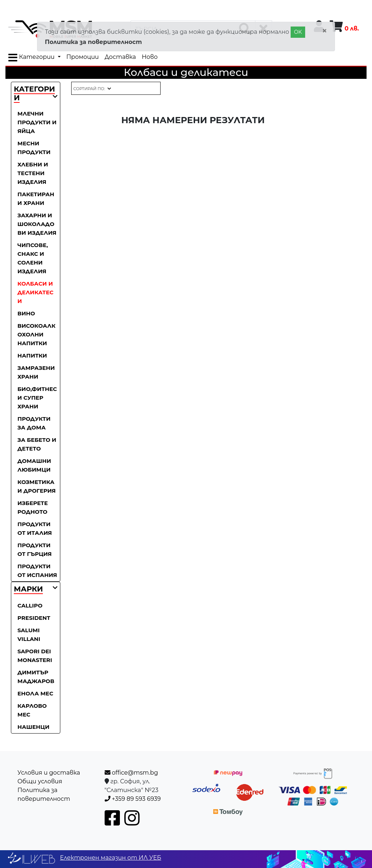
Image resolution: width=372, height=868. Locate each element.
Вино (26, 313)
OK (298, 32)
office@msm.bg (131, 773)
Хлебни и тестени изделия (33, 173)
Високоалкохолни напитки (37, 334)
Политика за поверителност (93, 42)
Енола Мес (35, 693)
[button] (28, 590)
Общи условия (40, 781)
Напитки (32, 356)
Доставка (120, 57)
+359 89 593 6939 (133, 799)
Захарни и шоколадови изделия (37, 224)
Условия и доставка (49, 773)
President (34, 618)
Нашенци (33, 727)
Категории (32, 58)
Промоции (83, 57)
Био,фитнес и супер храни (37, 398)
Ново (150, 57)
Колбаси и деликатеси (35, 292)
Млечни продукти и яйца (37, 122)
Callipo (30, 605)
